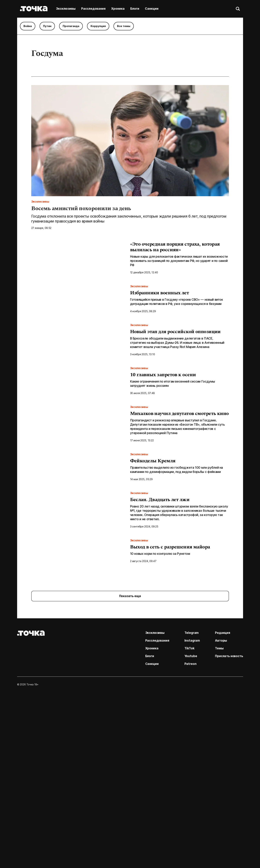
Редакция (223, 804)
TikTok (189, 819)
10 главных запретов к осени (163, 438)
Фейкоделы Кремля (153, 564)
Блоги (135, 9)
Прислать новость (229, 827)
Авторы (221, 811)
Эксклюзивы (66, 9)
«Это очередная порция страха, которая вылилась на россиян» (175, 247)
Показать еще (130, 767)
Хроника (118, 9)
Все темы (124, 26)
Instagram (192, 811)
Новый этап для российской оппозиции (175, 375)
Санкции (152, 9)
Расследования (93, 9)
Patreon (191, 835)
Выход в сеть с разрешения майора (170, 690)
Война (28, 26)
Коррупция (98, 26)
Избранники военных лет (160, 312)
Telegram (192, 804)
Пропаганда (71, 26)
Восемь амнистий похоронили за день (81, 209)
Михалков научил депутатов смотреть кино (179, 501)
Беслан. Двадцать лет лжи (160, 627)
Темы (219, 819)
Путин (47, 26)
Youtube (191, 827)
